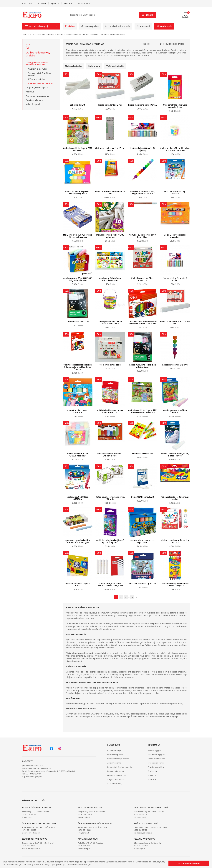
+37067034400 (35, 774)
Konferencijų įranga (116, 771)
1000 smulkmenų (115, 784)
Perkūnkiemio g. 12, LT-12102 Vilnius (149, 812)
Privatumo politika (156, 767)
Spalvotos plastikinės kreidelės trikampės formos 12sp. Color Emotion (78, 367)
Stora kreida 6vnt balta (110, 365)
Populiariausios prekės (118, 26)
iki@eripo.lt (27, 817)
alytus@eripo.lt (85, 849)
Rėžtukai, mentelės (36, 79)
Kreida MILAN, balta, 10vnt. (142, 497)
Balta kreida (94, 66)
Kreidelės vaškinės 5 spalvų (175, 365)
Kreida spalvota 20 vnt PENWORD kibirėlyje (78, 455)
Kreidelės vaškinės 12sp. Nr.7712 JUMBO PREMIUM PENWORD (143, 411)
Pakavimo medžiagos (117, 775)
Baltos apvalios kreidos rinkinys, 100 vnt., (110, 498)
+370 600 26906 (141, 846)
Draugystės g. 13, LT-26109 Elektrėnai (38, 843)
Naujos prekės (90, 26)
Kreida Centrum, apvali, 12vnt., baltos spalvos (175, 455)
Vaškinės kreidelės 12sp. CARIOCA (175, 193)
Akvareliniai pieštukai (37, 69)
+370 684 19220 (85, 830)
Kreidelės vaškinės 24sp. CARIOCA (143, 279)
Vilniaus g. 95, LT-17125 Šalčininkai (93, 827)
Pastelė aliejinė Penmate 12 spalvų (175, 279)
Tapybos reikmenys (35, 100)
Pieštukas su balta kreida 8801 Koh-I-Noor (143, 236)
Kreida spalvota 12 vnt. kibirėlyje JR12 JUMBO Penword (175, 149)
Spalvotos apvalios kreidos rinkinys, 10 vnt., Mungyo (78, 541)
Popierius (30, 92)
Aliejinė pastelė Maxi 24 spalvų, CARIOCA (175, 541)
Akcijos (70, 26)
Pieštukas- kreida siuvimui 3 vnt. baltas (110, 149)
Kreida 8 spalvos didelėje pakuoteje (175, 236)
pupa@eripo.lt (84, 817)
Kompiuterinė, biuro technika (120, 767)
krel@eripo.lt (83, 833)
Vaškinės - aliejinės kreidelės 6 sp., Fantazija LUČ (110, 541)
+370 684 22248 (29, 830)
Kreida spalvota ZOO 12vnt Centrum (175, 411)
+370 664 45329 (85, 846)
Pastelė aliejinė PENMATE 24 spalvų (143, 149)
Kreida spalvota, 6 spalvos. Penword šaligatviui (78, 193)
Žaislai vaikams (114, 763)
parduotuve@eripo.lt (31, 833)
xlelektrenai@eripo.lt (31, 849)
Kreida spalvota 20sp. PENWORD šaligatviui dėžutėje (78, 279)
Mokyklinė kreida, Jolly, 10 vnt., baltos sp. (110, 236)
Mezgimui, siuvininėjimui (37, 88)
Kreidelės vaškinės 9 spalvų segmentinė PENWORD (143, 193)
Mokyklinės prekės (115, 755)
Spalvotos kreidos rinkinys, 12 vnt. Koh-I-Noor (110, 455)
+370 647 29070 (84, 3)
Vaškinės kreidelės (115, 66)
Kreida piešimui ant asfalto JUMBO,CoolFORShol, (110, 323)
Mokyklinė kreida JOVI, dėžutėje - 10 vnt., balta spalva (78, 236)
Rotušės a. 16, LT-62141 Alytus (90, 843)
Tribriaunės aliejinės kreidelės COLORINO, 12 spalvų (175, 585)
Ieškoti (149, 15)
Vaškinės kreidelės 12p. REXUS (143, 584)
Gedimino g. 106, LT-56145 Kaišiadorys (150, 827)
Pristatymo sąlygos (156, 755)
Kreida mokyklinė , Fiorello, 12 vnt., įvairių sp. (143, 366)
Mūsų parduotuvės (156, 763)
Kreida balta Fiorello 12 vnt (78, 322)
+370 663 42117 (29, 846)
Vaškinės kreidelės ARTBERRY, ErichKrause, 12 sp (110, 411)
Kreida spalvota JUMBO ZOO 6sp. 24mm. (143, 541)
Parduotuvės (27, 3)
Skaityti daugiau (85, 865)
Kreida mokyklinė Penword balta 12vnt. (110, 193)
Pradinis (26, 34)
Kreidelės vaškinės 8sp (143, 454)
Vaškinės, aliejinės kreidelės (113, 34)
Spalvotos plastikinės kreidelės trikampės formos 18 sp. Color (143, 323)
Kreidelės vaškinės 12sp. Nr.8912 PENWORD (78, 149)
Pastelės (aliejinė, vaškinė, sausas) (39, 74)
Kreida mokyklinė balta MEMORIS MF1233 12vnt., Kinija (110, 585)
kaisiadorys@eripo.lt (143, 833)
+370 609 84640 (29, 814)
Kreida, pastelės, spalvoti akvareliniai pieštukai (78, 34)
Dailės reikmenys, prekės (43, 34)
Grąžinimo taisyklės (156, 759)
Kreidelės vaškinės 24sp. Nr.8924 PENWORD (110, 279)
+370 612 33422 (141, 830)
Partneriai (42, 3)
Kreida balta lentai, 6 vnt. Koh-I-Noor (175, 323)
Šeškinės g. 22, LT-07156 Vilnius (35, 812)
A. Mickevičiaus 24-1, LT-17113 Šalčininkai (39, 827)
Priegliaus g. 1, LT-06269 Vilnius (91, 812)
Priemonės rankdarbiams (37, 96)
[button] (41, 26)
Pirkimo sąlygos (155, 751)
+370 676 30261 (141, 814)
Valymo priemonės (116, 780)
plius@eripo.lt (140, 817)
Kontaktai (68, 3)
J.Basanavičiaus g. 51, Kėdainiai (148, 843)
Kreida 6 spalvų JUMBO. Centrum (78, 411)
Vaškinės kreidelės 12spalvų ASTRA (78, 585)
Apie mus (55, 3)
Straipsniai (143, 26)
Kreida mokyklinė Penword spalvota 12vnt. (175, 106)
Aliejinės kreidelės (73, 66)
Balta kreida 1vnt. (78, 105)
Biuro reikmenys (114, 751)
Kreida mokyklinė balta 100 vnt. (143, 105)
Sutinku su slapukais (189, 863)
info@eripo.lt (37, 777)
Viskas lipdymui (33, 104)
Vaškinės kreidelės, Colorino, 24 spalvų (175, 498)
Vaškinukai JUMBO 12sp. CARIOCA (78, 498)
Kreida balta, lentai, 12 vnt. (110, 105)
